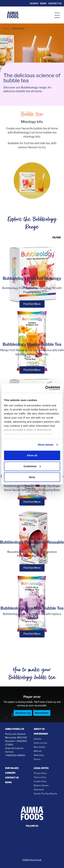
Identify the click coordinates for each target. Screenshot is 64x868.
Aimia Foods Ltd (15, 729)
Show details (46, 445)
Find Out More (32, 304)
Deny (32, 477)
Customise (32, 466)
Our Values (12, 768)
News (43, 3)
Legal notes (41, 768)
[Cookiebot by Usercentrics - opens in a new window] (46, 388)
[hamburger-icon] (57, 15)
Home (6, 28)
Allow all (32, 455)
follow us (32, 826)
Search (34, 3)
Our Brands (41, 734)
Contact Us (55, 3)
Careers (10, 773)
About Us (39, 729)
